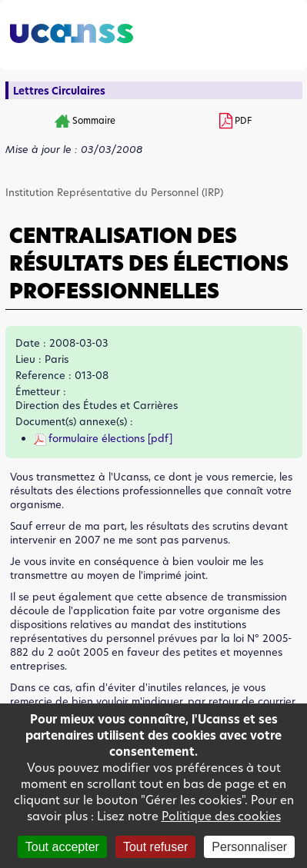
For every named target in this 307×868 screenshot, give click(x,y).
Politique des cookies (221, 816)
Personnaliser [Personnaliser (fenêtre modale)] (249, 847)
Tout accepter (62, 847)
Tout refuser (155, 847)
